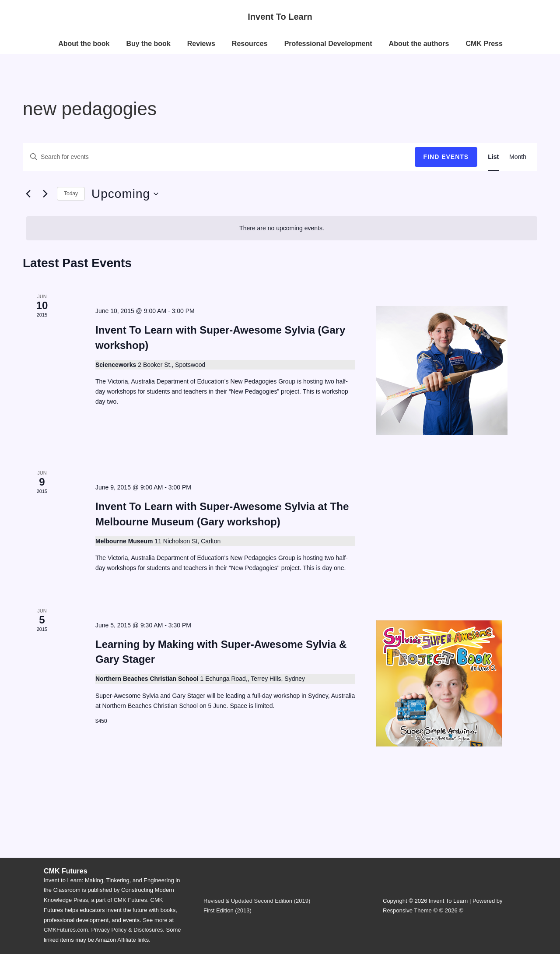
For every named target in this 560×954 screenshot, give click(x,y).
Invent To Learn (280, 17)
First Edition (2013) (227, 910)
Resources (250, 44)
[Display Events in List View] (493, 157)
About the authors (419, 44)
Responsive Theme (407, 910)
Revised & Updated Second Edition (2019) (257, 901)
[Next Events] (45, 194)
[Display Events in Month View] (518, 157)
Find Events (446, 157)
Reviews (201, 44)
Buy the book (148, 44)
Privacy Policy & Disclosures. (128, 930)
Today (71, 194)
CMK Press (484, 44)
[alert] (282, 228)
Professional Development (328, 44)
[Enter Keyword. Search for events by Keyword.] (219, 157)
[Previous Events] (28, 194)
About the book (84, 44)
